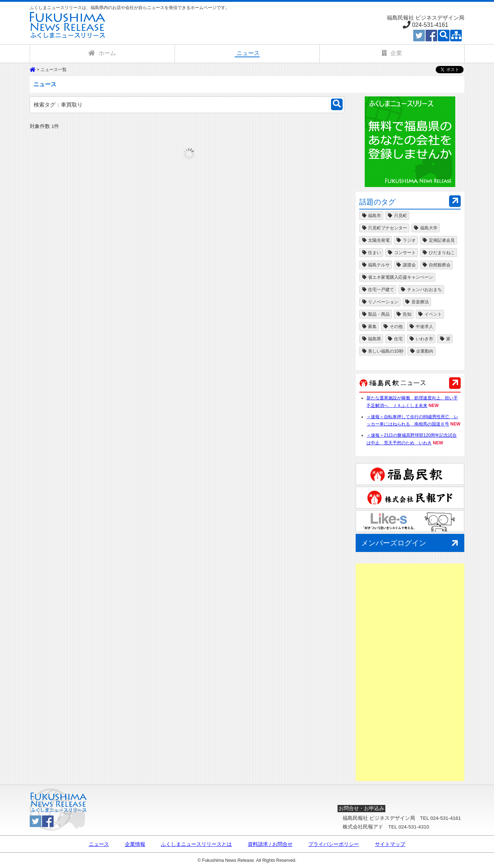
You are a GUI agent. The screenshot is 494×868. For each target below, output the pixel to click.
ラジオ (406, 240)
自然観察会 (436, 265)
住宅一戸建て (378, 290)
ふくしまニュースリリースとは (196, 844)
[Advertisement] (410, 672)
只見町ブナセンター (384, 228)
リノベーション (380, 302)
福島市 (371, 216)
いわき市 (421, 339)
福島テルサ (376, 265)
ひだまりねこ (439, 253)
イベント (430, 314)
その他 (393, 327)
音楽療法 (417, 302)
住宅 (395, 339)
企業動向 (422, 351)
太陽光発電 (376, 240)
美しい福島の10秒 (382, 351)
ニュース (99, 844)
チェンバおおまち (421, 290)
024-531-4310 (414, 827)
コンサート (402, 253)
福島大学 (426, 228)
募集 (369, 327)
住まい (371, 253)
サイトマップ (390, 844)
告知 (404, 314)
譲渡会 (406, 265)
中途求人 (421, 327)
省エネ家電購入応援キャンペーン (397, 277)
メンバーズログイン (411, 543)
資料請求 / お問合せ (270, 844)
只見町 (397, 216)
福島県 (371, 339)
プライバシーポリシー (334, 844)
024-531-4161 (430, 25)
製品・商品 (376, 314)
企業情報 (135, 844)
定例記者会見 (439, 240)
